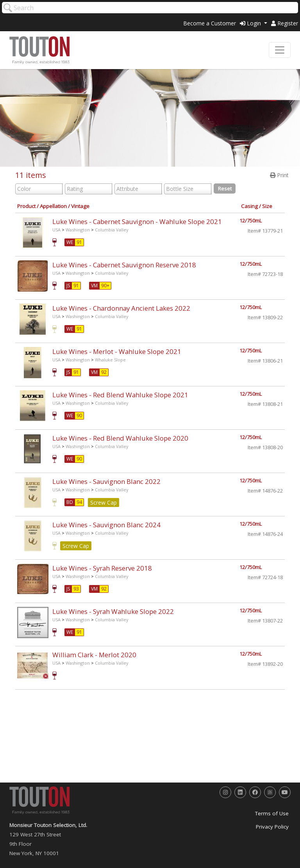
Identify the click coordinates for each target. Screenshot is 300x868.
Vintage (80, 206)
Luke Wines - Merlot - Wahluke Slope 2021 (117, 351)
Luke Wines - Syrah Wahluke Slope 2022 (113, 611)
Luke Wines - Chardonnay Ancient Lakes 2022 (121, 308)
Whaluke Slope (110, 360)
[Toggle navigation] (280, 50)
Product (26, 206)
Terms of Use (272, 813)
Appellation (53, 206)
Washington (78, 230)
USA (56, 230)
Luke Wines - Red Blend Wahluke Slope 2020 (120, 438)
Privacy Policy (272, 827)
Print (279, 175)
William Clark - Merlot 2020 (94, 655)
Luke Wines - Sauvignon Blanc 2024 (106, 525)
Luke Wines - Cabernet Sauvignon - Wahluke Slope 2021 (137, 221)
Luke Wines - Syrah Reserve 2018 (102, 568)
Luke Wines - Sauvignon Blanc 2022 (106, 481)
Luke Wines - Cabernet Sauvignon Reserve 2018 (124, 265)
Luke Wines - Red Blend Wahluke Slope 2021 (120, 395)
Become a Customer (210, 23)
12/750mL (251, 221)
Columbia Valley (112, 230)
